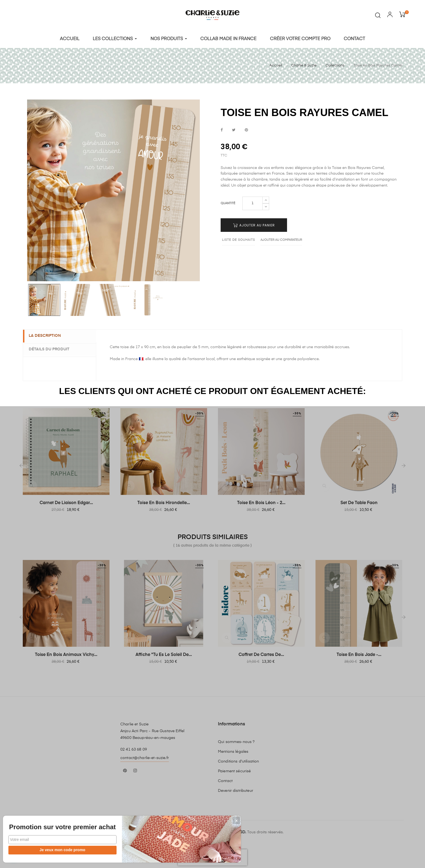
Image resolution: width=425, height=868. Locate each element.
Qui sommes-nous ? (236, 740)
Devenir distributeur (236, 789)
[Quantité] (252, 202)
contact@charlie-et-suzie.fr (145, 756)
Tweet (234, 129)
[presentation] (212, 856)
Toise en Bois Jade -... (359, 653)
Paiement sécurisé (234, 770)
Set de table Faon (359, 501)
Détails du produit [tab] (51, 348)
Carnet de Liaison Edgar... (66, 501)
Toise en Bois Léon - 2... (261, 501)
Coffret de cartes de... (261, 653)
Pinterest (246, 129)
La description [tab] (47, 334)
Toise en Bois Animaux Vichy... (66, 653)
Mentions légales (233, 750)
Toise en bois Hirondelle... (164, 501)
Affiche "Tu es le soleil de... (164, 653)
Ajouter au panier (254, 224)
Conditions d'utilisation (238, 760)
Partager (222, 129)
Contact (225, 779)
